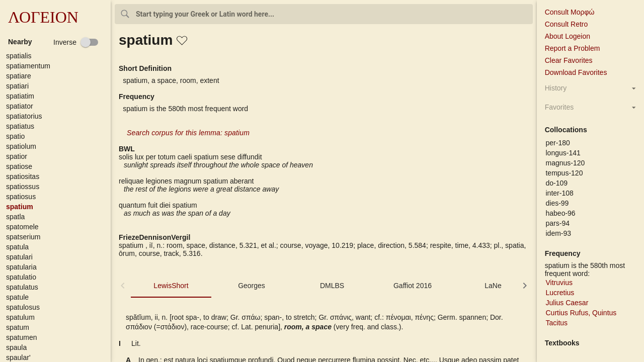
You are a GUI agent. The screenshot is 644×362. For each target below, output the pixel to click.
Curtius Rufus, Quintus (581, 313)
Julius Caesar (567, 303)
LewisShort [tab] (171, 286)
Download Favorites (576, 72)
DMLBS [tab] (332, 286)
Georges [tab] (252, 286)
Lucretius (560, 293)
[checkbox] (76, 42)
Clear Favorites (569, 60)
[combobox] (324, 14)
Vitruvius (559, 283)
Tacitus (556, 323)
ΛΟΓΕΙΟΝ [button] (43, 17)
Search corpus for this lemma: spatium (188, 133)
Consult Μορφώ (570, 12)
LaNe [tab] (493, 286)
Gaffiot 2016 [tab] (413, 286)
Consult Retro (567, 24)
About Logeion (568, 36)
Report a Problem (573, 48)
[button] (57, 56)
